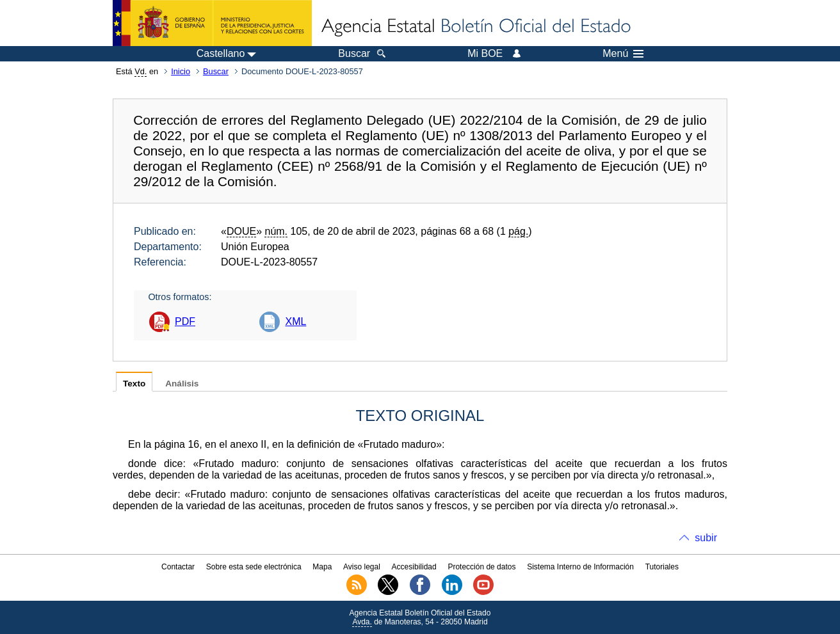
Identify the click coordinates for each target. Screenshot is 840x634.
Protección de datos (481, 567)
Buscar (216, 71)
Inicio (181, 71)
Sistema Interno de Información (580, 567)
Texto (134, 384)
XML (295, 321)
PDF (185, 321)
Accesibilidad (414, 567)
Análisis (182, 384)
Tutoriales (662, 567)
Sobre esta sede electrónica (254, 567)
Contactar (178, 567)
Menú (623, 54)
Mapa (322, 567)
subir (706, 538)
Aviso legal (362, 567)
